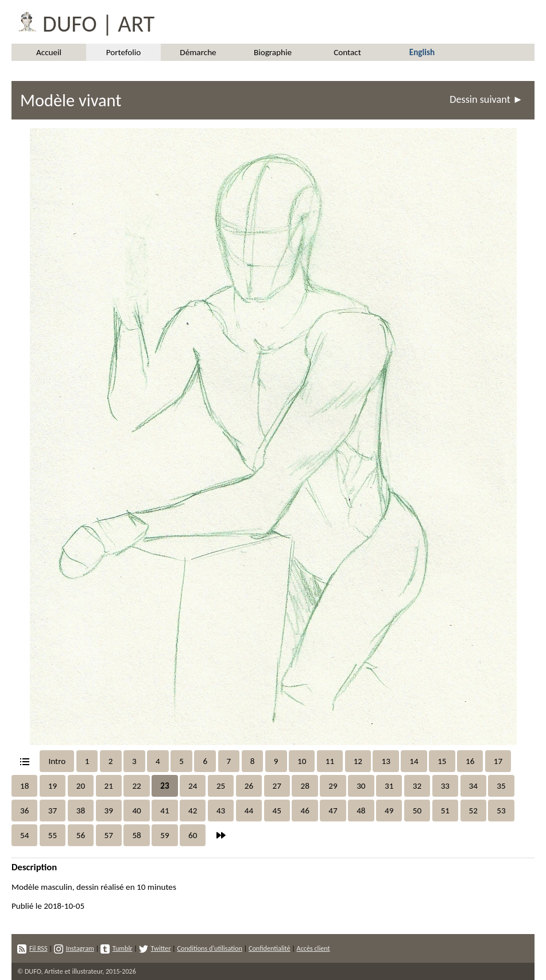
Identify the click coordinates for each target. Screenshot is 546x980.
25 (221, 786)
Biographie (273, 52)
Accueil (49, 52)
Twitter (155, 948)
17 (498, 761)
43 (221, 811)
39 (109, 811)
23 (164, 786)
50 (417, 811)
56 (81, 835)
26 (249, 786)
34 (473, 786)
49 (389, 811)
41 (164, 811)
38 (81, 811)
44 (249, 811)
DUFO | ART (83, 22)
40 (136, 811)
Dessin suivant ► (486, 99)
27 (277, 786)
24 (193, 786)
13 (386, 761)
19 (53, 786)
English (422, 52)
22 (136, 786)
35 (501, 786)
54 (24, 835)
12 (358, 761)
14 (414, 761)
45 (277, 811)
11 (330, 761)
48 (361, 811)
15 (442, 761)
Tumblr (117, 948)
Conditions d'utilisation (209, 948)
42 (193, 811)
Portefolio (124, 52)
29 (333, 786)
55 (53, 835)
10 (302, 761)
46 (305, 811)
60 (193, 835)
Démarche (198, 52)
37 (53, 811)
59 (164, 835)
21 (109, 786)
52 (473, 811)
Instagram (74, 948)
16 (470, 761)
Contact (347, 52)
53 (501, 811)
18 (24, 786)
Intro (57, 761)
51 (445, 811)
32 (417, 786)
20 (81, 786)
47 (333, 811)
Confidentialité (270, 948)
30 (361, 786)
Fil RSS (32, 948)
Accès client (313, 948)
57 (109, 835)
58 (136, 835)
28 (305, 786)
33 (445, 786)
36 (24, 811)
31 (389, 786)
